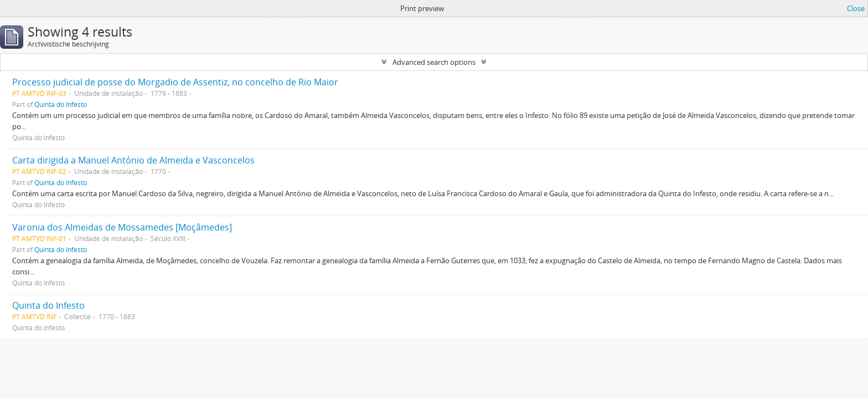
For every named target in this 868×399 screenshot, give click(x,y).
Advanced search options (434, 62)
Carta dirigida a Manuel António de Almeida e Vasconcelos (133, 160)
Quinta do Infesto (61, 104)
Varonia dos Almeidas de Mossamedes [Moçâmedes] (122, 227)
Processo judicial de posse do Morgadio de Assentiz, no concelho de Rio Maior (175, 82)
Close (856, 8)
